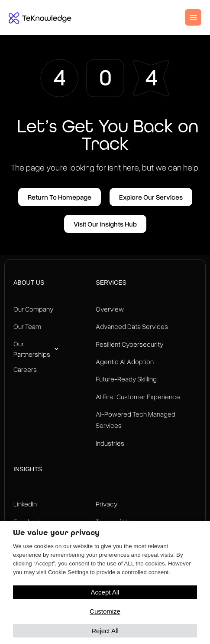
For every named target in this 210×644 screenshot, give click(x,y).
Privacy (107, 504)
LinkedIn (25, 504)
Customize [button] (105, 611)
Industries (110, 443)
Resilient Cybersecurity (129, 344)
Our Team (27, 326)
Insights (28, 469)
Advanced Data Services (132, 326)
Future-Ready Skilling (126, 379)
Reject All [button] (105, 631)
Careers (25, 369)
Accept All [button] (105, 592)
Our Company (33, 309)
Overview (110, 309)
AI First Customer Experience (138, 397)
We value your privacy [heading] (56, 532)
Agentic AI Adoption (125, 361)
